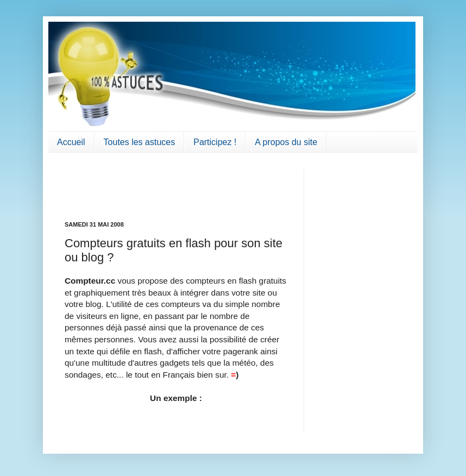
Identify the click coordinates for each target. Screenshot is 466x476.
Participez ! (215, 142)
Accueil (71, 142)
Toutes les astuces (140, 142)
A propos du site (286, 142)
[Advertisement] (128, 185)
